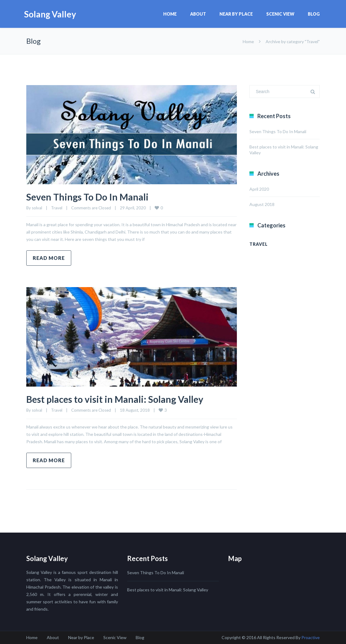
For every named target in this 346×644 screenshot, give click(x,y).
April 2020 (259, 189)
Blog (314, 14)
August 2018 (262, 204)
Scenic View (280, 14)
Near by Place (236, 14)
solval (37, 208)
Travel (57, 208)
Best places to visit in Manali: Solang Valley (115, 399)
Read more (49, 258)
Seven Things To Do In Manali (87, 197)
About (198, 14)
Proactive (311, 637)
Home (170, 14)
